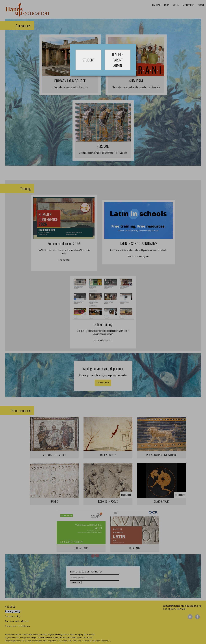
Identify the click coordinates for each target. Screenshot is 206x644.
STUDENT (88, 60)
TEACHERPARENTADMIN (118, 60)
